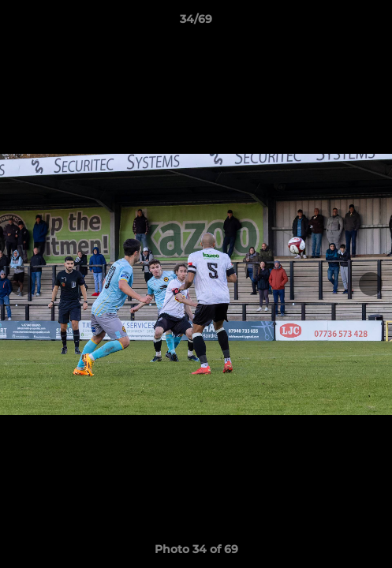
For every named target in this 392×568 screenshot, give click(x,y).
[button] (373, 23)
